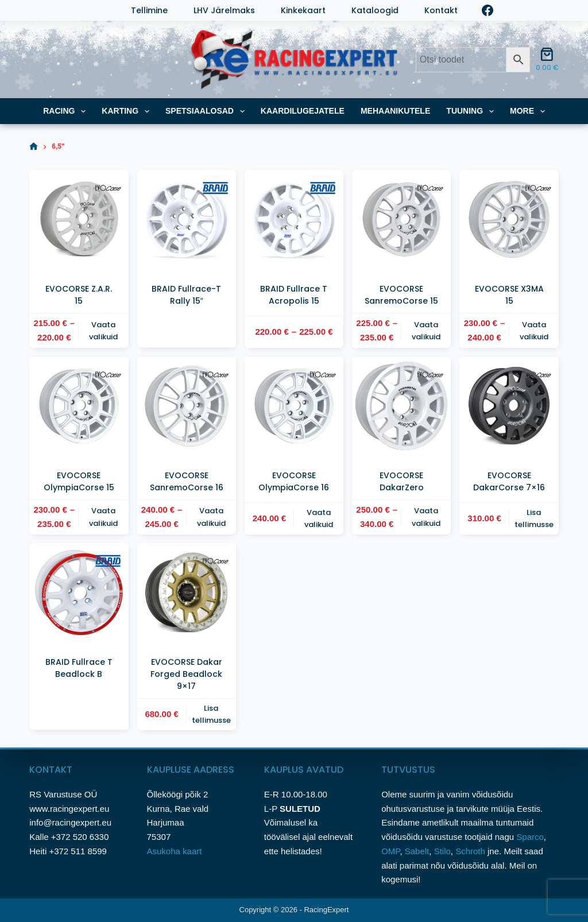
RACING (67, 111)
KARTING (128, 111)
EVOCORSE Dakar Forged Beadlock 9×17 (186, 674)
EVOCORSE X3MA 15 (509, 295)
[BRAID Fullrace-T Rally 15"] (187, 219)
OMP (390, 851)
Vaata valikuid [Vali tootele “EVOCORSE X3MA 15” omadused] (534, 331)
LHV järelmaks (224, 11)
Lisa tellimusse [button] (534, 518)
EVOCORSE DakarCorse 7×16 (509, 481)
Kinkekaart (303, 11)
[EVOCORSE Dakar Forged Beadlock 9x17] (187, 592)
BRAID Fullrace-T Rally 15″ (186, 295)
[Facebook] (488, 10)
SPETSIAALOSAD (207, 111)
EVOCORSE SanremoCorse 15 (401, 295)
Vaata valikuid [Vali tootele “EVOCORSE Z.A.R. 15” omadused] (103, 331)
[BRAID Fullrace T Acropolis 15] (294, 219)
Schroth (471, 851)
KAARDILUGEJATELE (303, 111)
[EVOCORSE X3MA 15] (509, 219)
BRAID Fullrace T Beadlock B (79, 668)
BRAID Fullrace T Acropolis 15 (294, 295)
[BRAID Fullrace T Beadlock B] (79, 592)
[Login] (35, 10)
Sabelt (417, 851)
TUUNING (472, 111)
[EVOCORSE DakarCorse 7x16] (509, 406)
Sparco (530, 837)
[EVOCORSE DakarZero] (401, 406)
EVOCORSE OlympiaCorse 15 (79, 481)
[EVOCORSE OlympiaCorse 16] (294, 406)
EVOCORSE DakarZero (402, 481)
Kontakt (441, 11)
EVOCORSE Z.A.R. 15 (79, 295)
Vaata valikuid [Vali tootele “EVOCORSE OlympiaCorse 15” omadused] (103, 517)
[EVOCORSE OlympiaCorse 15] (79, 406)
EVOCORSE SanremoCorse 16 (187, 481)
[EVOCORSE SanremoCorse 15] (401, 219)
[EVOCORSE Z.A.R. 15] (79, 219)
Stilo (442, 851)
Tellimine (149, 11)
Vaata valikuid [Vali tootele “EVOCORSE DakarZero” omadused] (426, 517)
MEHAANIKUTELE (395, 111)
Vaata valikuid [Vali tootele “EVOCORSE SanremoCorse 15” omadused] (426, 331)
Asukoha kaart (176, 851)
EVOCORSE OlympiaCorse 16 (294, 481)
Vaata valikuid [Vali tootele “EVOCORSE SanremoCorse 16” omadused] (211, 517)
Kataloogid (375, 11)
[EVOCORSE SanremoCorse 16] (187, 406)
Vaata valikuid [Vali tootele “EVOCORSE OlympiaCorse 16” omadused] (319, 518)
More (530, 111)
